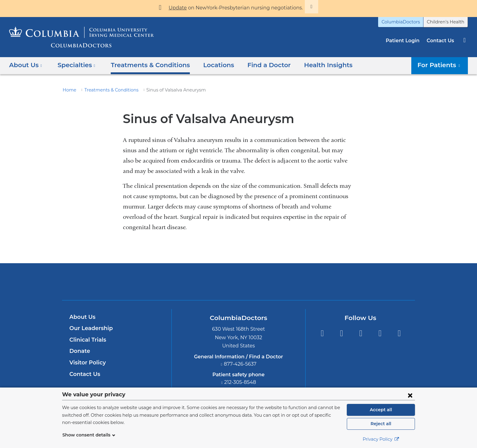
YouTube (361, 333)
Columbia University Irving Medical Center (210, 281)
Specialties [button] (75, 65)
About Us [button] (26, 65)
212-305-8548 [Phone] (240, 382)
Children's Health (448, 22)
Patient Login (406, 41)
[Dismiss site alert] (303, 7)
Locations (208, 65)
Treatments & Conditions (143, 65)
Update (185, 8)
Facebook (322, 333)
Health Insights (312, 65)
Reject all (381, 424)
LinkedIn (380, 333)
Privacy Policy (381, 439)
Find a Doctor (256, 65)
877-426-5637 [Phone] (240, 364)
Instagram (399, 333)
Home (68, 90)
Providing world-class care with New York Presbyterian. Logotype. (279, 285)
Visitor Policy (87, 363)
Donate (79, 351)
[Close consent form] (410, 395)
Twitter (341, 333)
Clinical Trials (87, 340)
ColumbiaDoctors (407, 22)
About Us (82, 317)
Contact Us (441, 41)
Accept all (381, 410)
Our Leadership (90, 328)
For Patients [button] (441, 65)
